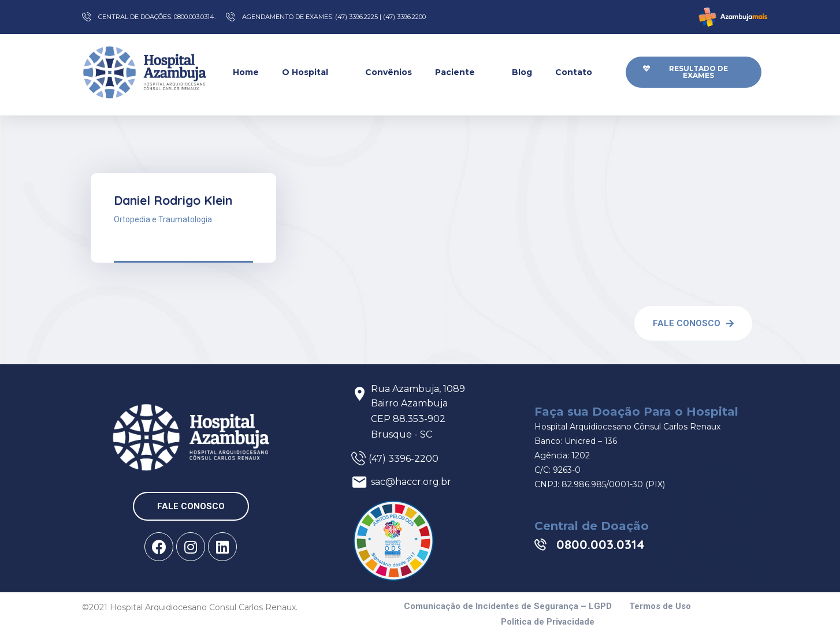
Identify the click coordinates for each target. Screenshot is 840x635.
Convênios (389, 72)
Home (246, 72)
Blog (522, 72)
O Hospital (312, 72)
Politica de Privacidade (548, 622)
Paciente (462, 72)
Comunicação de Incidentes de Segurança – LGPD (508, 606)
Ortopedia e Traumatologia (163, 219)
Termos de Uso (660, 606)
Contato (581, 72)
